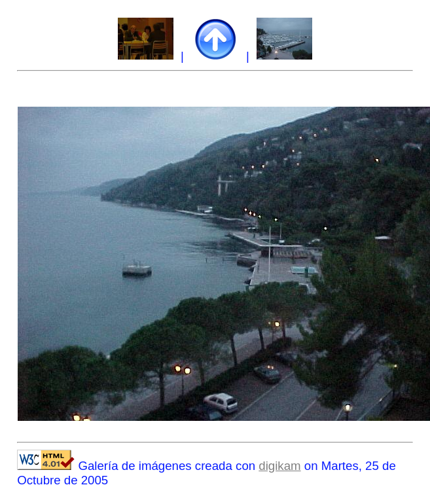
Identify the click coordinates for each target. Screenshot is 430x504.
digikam (279, 466)
